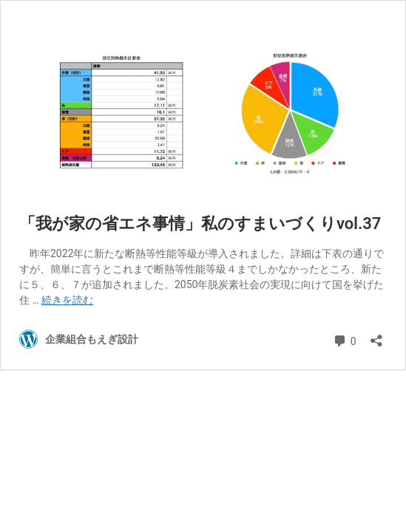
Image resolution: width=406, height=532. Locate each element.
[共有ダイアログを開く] (376, 336)
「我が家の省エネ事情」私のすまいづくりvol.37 (200, 224)
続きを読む (67, 300)
